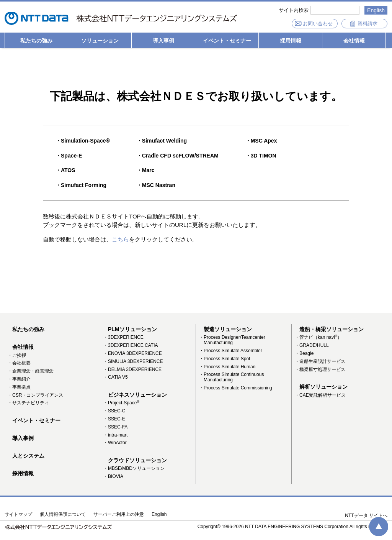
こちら (120, 239)
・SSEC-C (114, 411)
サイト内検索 (294, 10)
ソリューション (100, 41)
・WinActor (115, 443)
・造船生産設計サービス (320, 361)
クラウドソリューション (137, 460)
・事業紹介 (19, 379)
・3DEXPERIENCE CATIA (131, 345)
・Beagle (304, 353)
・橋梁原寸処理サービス (320, 369)
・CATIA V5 (116, 377)
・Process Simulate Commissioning (236, 388)
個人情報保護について (63, 515)
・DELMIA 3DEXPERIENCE (132, 369)
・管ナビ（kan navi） (318, 337)
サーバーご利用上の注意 (119, 515)
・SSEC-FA (115, 427)
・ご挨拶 (17, 355)
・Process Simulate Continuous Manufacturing (231, 377)
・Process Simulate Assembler (231, 351)
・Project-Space (121, 403)
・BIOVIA (113, 476)
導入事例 (163, 41)
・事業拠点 (19, 387)
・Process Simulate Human (227, 367)
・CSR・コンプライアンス (35, 395)
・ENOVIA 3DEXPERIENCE (133, 353)
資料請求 (367, 24)
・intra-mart (115, 435)
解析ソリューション (323, 387)
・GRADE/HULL (312, 345)
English (376, 10)
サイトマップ (18, 515)
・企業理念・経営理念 (31, 371)
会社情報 (354, 41)
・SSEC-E (114, 419)
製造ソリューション (228, 329)
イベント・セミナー (227, 41)
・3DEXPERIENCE (123, 337)
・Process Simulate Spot (225, 359)
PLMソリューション (132, 329)
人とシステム (28, 456)
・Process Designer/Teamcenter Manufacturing (232, 340)
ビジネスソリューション (137, 395)
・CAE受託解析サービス (320, 395)
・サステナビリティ (28, 403)
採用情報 (291, 41)
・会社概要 (19, 363)
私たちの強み (36, 41)
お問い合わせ (318, 24)
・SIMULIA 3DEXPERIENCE (133, 361)
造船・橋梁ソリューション (332, 329)
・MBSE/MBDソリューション (134, 468)
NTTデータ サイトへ (366, 515)
